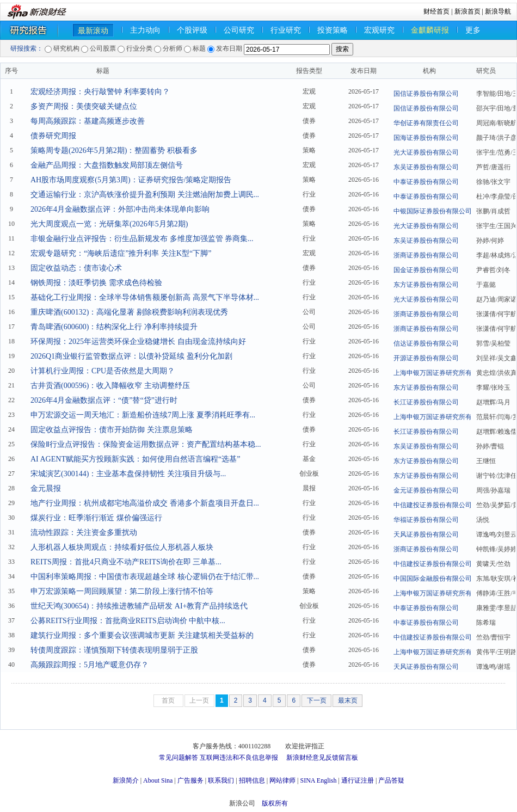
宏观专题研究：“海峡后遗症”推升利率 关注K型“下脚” (121, 253)
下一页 (317, 700)
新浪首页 (467, 11)
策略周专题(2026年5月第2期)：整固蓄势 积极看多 (114, 150)
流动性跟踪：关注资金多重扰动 (84, 533)
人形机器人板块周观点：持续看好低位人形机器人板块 (122, 547)
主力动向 (145, 30)
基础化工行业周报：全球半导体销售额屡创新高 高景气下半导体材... (145, 297)
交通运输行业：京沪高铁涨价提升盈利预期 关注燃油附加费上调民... (145, 195)
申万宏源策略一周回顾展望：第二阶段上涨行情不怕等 (122, 591)
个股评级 (192, 30)
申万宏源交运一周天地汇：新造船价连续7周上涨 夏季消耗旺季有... (143, 415)
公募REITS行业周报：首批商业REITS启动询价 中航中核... (128, 621)
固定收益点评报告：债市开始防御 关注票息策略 (112, 430)
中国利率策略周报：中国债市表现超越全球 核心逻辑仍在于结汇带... (145, 577)
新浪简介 (126, 780)
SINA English (318, 780)
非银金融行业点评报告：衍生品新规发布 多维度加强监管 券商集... (142, 239)
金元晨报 (46, 488)
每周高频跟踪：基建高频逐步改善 (88, 121)
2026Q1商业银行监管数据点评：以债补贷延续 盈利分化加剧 (131, 356)
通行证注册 (358, 780)
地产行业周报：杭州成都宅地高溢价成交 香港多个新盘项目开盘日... (145, 503)
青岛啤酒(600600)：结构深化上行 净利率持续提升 (114, 327)
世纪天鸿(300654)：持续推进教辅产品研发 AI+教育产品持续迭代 (139, 606)
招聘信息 (252, 780)
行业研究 (286, 30)
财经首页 (436, 11)
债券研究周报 (53, 136)
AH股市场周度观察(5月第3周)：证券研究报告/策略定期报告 (131, 180)
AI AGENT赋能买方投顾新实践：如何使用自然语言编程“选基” (135, 459)
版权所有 (275, 803)
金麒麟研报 (430, 30)
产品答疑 (391, 780)
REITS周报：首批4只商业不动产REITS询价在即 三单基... (126, 562)
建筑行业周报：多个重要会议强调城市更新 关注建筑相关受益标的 (142, 635)
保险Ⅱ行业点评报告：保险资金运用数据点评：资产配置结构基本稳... (146, 444)
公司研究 (239, 30)
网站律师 (282, 780)
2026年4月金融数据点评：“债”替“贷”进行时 (104, 400)
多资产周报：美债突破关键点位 (84, 106)
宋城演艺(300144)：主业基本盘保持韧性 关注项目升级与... (128, 474)
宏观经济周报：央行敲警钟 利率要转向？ (100, 92)
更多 (473, 30)
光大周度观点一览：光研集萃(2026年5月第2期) (109, 224)
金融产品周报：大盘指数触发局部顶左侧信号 (107, 165)
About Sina (158, 780)
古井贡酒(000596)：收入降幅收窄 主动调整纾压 (110, 386)
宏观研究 (379, 30)
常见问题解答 (179, 758)
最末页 (348, 700)
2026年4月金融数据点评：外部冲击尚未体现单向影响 (120, 209)
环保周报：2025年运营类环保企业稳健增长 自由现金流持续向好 (138, 342)
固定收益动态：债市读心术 (76, 268)
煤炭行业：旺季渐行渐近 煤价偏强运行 (96, 518)
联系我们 (221, 780)
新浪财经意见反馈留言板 (322, 758)
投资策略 (333, 30)
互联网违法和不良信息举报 (239, 758)
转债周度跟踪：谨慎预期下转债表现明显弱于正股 (114, 650)
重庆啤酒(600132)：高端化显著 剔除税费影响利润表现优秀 (129, 312)
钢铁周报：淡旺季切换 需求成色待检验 (96, 283)
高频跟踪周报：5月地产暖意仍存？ (90, 665)
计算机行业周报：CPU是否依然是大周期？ (103, 371)
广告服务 (190, 780)
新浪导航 (498, 11)
